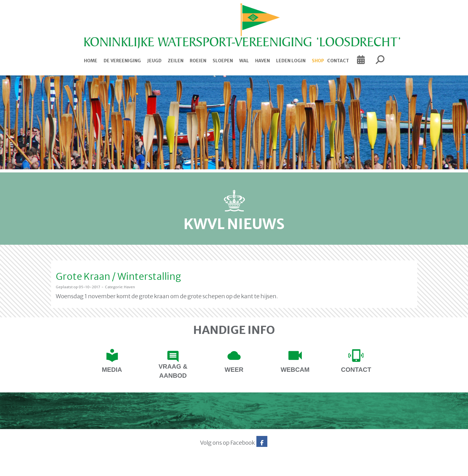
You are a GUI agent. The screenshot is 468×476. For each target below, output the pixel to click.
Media (112, 370)
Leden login (291, 61)
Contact (338, 61)
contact (356, 370)
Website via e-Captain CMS (71, 469)
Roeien (198, 61)
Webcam (295, 370)
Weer (234, 370)
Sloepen (223, 61)
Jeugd (154, 61)
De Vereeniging (122, 61)
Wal (244, 61)
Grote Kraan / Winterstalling (118, 276)
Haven (262, 61)
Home (91, 61)
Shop (318, 61)
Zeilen (176, 61)
